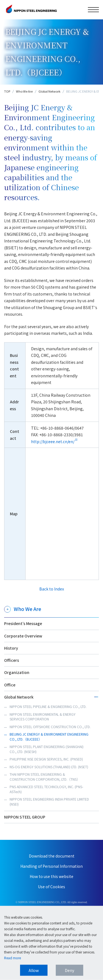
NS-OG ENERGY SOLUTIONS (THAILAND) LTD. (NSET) (49, 767)
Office (10, 685)
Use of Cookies (51, 887)
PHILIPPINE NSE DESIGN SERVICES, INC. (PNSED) (46, 759)
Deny (69, 970)
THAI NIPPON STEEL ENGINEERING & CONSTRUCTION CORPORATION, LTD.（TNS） (45, 777)
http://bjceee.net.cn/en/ (53, 441)
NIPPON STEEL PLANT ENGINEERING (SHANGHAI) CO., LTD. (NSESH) (47, 749)
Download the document (52, 856)
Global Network (49, 91)
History (11, 648)
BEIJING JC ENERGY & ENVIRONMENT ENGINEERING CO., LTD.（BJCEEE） (49, 737)
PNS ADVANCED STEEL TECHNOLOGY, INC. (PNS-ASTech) (46, 789)
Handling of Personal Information (51, 866)
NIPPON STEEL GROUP (25, 817)
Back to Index (52, 589)
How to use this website (51, 876)
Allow (34, 970)
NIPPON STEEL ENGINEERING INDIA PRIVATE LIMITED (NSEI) (49, 802)
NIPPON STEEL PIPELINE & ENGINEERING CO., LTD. (48, 707)
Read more (12, 958)
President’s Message (23, 623)
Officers (12, 660)
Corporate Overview (23, 636)
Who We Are (24, 91)
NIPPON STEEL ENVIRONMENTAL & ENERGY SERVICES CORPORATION (43, 717)
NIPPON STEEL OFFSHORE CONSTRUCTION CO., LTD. (50, 727)
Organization (17, 672)
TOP (7, 91)
